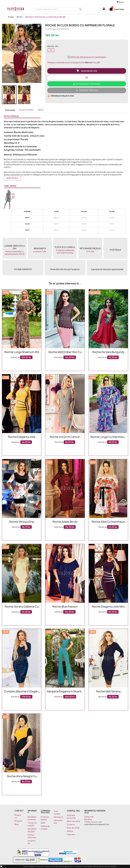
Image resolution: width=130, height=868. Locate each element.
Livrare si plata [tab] (26, 110)
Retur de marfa (73, 821)
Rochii (20, 17)
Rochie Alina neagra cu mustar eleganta (22, 776)
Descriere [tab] (10, 110)
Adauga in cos (87, 71)
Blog (17, 824)
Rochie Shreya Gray (22, 522)
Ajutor (120, 2)
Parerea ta (58, 817)
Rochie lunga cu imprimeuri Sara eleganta (108, 437)
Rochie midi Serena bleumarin (108, 692)
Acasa (11, 17)
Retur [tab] (41, 110)
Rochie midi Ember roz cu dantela (65, 352)
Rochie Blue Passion (65, 607)
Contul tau (73, 811)
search (80, 9)
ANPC (43, 823)
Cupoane (71, 834)
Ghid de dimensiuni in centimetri (87, 57)
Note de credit (73, 828)
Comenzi (71, 825)
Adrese (70, 831)
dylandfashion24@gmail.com (97, 824)
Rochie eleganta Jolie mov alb (108, 607)
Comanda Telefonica (87, 90)
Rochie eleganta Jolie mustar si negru (22, 437)
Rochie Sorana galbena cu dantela (22, 607)
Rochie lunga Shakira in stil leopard (22, 352)
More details (12, 178)
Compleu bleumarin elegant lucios (22, 692)
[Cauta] (57, 9)
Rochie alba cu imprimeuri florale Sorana (108, 522)
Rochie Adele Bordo (65, 522)
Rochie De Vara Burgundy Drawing (108, 352)
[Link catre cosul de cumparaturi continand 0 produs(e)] (111, 9)
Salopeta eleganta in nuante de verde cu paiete (65, 692)
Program (18, 821)
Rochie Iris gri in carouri (65, 437)
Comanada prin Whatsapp (87, 84)
